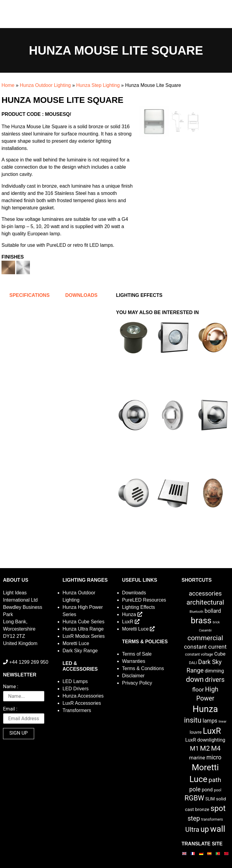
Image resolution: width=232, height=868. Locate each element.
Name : (11, 687)
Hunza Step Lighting (98, 85)
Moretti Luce (76, 643)
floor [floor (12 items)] (198, 690)
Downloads (134, 593)
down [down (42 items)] (195, 679)
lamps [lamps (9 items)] (210, 721)
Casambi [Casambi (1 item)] (205, 630)
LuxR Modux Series (84, 636)
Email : (10, 709)
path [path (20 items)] (215, 780)
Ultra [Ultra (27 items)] (192, 829)
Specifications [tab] (29, 295)
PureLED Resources (144, 600)
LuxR (131, 622)
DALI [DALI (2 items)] (193, 663)
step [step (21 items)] (194, 818)
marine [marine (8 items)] (197, 758)
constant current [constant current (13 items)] (205, 647)
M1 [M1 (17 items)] (194, 749)
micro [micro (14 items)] (214, 757)
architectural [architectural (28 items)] (205, 602)
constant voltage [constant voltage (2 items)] (199, 654)
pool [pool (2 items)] (217, 790)
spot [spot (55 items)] (218, 808)
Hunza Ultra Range (83, 629)
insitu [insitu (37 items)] (193, 720)
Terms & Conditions (143, 668)
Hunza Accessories (83, 696)
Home (8, 85)
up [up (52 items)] (205, 829)
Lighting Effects (139, 607)
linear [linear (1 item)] (222, 722)
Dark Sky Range (80, 651)
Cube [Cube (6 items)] (220, 654)
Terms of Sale (137, 654)
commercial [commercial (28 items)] (205, 638)
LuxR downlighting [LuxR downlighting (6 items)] (205, 740)
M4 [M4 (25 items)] (216, 748)
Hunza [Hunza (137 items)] (205, 709)
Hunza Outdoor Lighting (45, 85)
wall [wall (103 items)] (218, 829)
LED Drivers (76, 689)
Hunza (132, 614)
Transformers (77, 710)
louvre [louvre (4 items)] (196, 732)
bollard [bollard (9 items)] (213, 611)
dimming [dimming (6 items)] (214, 671)
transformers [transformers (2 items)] (212, 819)
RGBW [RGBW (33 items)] (194, 798)
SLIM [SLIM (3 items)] (210, 799)
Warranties (134, 661)
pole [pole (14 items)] (195, 789)
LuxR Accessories (82, 703)
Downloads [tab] (81, 295)
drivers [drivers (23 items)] (215, 680)
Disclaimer (133, 676)
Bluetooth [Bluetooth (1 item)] (197, 612)
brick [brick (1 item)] (216, 622)
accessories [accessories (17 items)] (205, 593)
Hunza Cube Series (84, 622)
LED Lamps (75, 681)
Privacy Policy (137, 683)
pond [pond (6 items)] (207, 790)
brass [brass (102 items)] (201, 620)
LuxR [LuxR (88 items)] (212, 731)
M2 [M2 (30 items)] (205, 748)
